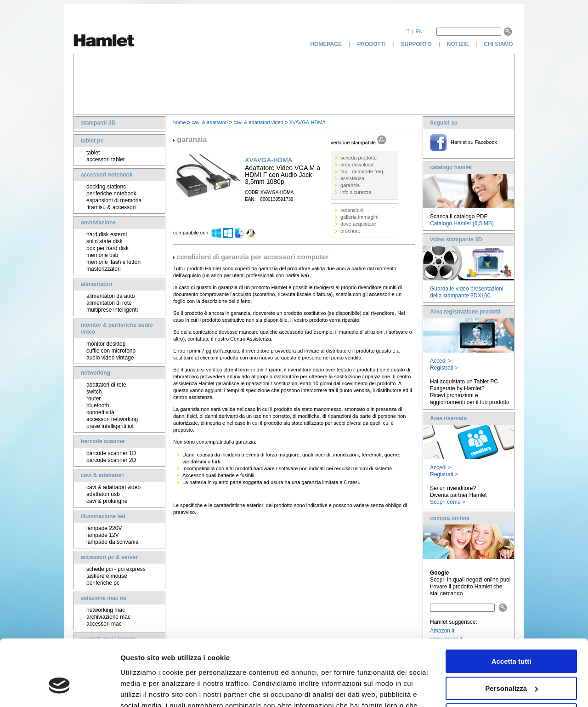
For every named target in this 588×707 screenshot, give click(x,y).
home (180, 122)
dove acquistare (358, 224)
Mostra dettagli (145, 689)
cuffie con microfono (111, 351)
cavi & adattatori (102, 475)
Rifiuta (512, 663)
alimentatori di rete (109, 303)
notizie (458, 44)
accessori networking (112, 419)
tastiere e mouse (107, 576)
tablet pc (92, 141)
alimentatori (96, 284)
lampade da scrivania (112, 542)
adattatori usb (103, 494)
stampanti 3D (98, 123)
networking (96, 373)
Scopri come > (448, 502)
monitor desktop (106, 344)
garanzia (350, 185)
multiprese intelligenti (112, 310)
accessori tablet (105, 160)
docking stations (106, 187)
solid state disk (105, 241)
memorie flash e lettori (113, 262)
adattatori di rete (106, 385)
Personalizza (512, 636)
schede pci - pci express (116, 569)
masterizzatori (104, 269)
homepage (326, 44)
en (419, 31)
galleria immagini (359, 217)
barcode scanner (103, 441)
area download (357, 165)
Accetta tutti (512, 609)
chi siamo (499, 44)
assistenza (352, 178)
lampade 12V (103, 535)
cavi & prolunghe (107, 501)
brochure (350, 231)
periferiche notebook (111, 194)
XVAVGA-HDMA (307, 122)
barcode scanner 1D (111, 453)
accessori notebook (107, 175)
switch (94, 392)
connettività (100, 412)
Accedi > (441, 361)
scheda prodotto (359, 158)
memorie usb (102, 255)
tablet (93, 153)
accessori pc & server (109, 557)
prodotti (371, 44)
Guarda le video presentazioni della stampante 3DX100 (466, 292)
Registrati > (444, 368)
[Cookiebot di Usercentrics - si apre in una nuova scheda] (59, 689)
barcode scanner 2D (111, 460)
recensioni (352, 210)
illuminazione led (103, 516)
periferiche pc (103, 583)
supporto (416, 44)
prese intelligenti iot (110, 426)
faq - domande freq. (362, 171)
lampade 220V (104, 528)
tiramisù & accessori (111, 207)
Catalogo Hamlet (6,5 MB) (462, 223)
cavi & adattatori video (113, 487)
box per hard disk (107, 248)
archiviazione (98, 222)
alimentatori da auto (110, 296)
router (93, 399)
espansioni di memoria (114, 200)
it (407, 31)
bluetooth (98, 405)
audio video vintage (110, 358)
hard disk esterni (107, 234)
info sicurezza (356, 192)
